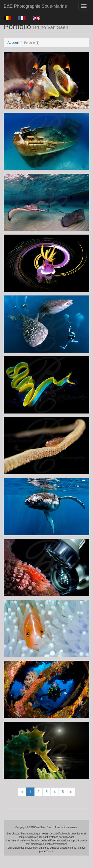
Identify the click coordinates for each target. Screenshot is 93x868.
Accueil (13, 42)
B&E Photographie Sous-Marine (35, 6)
